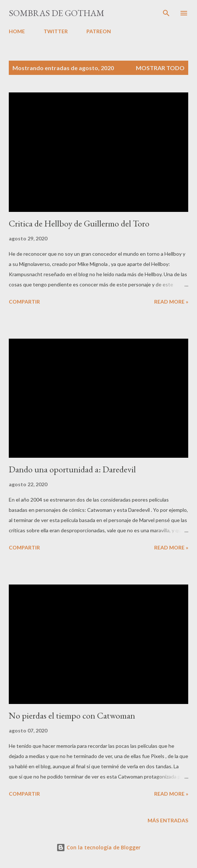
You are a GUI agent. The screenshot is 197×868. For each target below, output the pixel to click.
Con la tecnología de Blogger (98, 847)
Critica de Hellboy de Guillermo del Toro (79, 223)
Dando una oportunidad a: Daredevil (72, 469)
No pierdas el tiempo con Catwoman (72, 715)
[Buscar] (166, 13)
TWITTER (56, 31)
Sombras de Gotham (57, 13)
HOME (17, 31)
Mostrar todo (160, 68)
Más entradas (168, 820)
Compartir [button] (24, 302)
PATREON (99, 31)
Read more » (171, 302)
